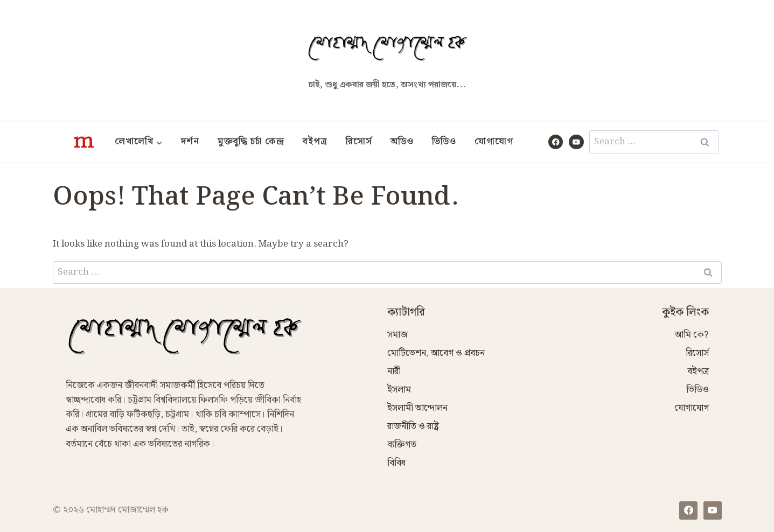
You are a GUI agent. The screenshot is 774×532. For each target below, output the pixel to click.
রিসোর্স (359, 142)
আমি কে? (692, 335)
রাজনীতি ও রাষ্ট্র (413, 426)
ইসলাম (399, 390)
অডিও (402, 142)
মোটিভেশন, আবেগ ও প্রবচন (436, 353)
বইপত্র (315, 142)
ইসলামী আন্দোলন (417, 408)
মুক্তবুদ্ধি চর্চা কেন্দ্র (251, 142)
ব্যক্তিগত (402, 445)
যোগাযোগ (494, 142)
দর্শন (190, 142)
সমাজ (398, 335)
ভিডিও (444, 142)
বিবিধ (396, 463)
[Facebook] (556, 142)
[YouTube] (576, 142)
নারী (394, 372)
